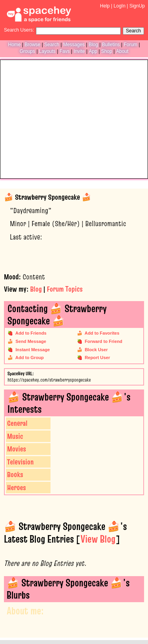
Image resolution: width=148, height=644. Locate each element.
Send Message (30, 341)
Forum (130, 45)
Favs (65, 51)
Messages (74, 45)
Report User (96, 358)
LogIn (120, 6)
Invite (79, 51)
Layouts (47, 51)
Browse (32, 45)
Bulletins (111, 45)
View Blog (98, 539)
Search (133, 31)
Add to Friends (30, 333)
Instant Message (31, 350)
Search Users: (19, 30)
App (93, 51)
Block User (95, 350)
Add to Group (28, 358)
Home (14, 45)
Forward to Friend (102, 341)
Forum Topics (65, 289)
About (122, 51)
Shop (107, 51)
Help (105, 6)
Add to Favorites (101, 333)
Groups (27, 51)
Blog (93, 45)
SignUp (137, 6)
